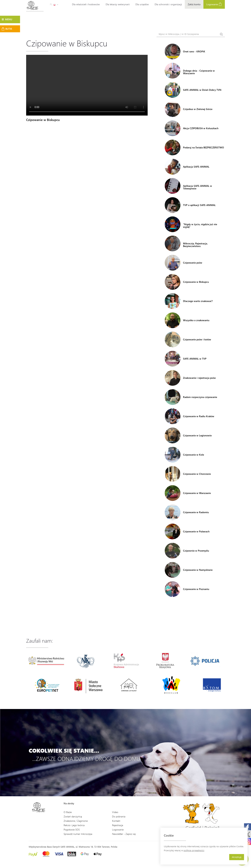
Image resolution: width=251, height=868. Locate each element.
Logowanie (214, 4)
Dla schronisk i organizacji (168, 4)
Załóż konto (194, 4)
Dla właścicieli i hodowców (86, 4)
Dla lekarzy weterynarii (118, 4)
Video (115, 812)
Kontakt (116, 821)
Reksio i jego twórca (74, 825)
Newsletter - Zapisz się (124, 834)
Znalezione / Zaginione (76, 821)
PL (54, 4)
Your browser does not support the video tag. (87, 85)
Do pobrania (119, 816)
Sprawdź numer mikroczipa (78, 834)
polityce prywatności (194, 850)
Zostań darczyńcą (73, 816)
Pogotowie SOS (72, 830)
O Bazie (68, 812)
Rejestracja (118, 825)
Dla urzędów (142, 4)
